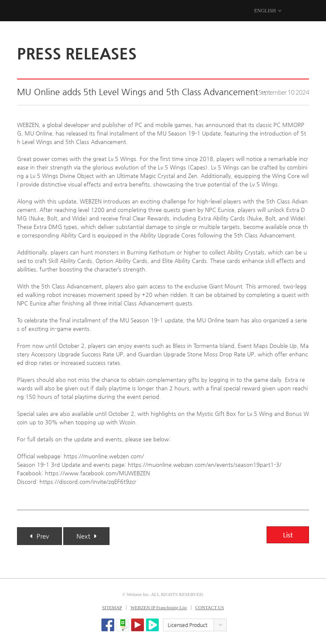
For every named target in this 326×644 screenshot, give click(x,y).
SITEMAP (112, 607)
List (288, 535)
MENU (304, 11)
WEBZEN (24, 11)
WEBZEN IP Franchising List (159, 607)
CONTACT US (210, 607)
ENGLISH (265, 11)
